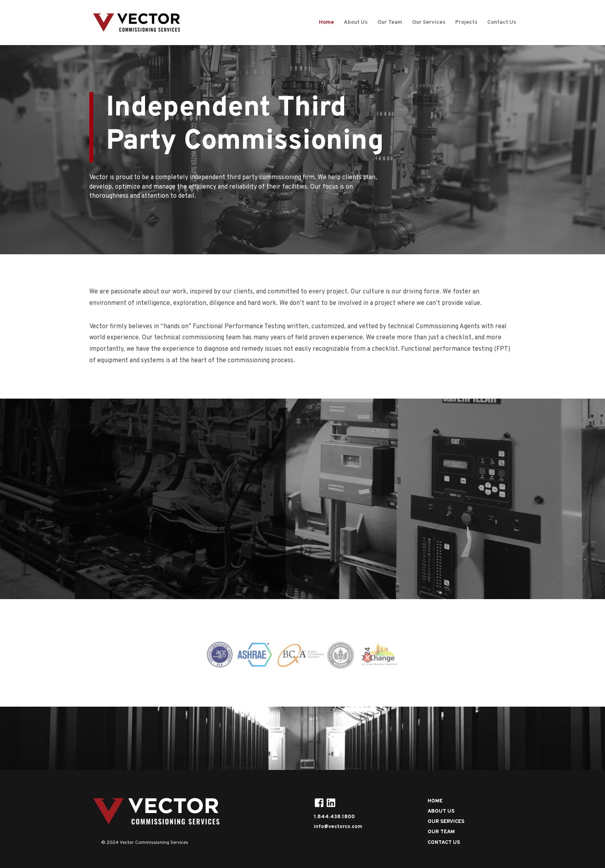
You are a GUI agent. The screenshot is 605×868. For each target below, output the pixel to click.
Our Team (390, 23)
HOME (435, 801)
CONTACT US (444, 843)
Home (326, 23)
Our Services (429, 23)
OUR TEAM (441, 832)
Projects (466, 23)
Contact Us (502, 23)
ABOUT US (441, 811)
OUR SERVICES (63, 568)
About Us (356, 23)
